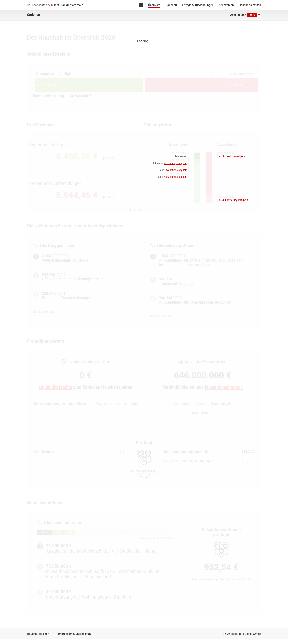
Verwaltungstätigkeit (175, 163)
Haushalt (171, 5)
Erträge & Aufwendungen (198, 5)
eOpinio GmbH (252, 634)
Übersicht (154, 5)
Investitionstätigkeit (176, 170)
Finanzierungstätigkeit (174, 177)
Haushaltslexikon (250, 5)
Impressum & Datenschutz (75, 634)
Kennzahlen (226, 5)
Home (141, 5)
